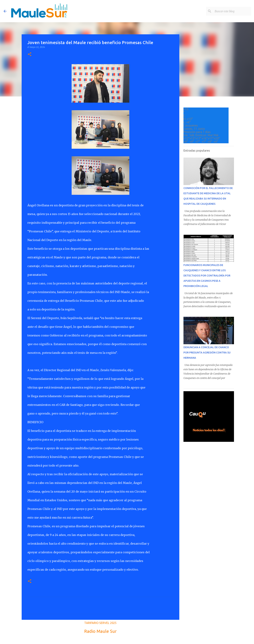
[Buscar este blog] (232, 11)
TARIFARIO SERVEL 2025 (100, 623)
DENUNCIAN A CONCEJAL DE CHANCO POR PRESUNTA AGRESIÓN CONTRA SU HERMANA (207, 353)
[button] (30, 54)
